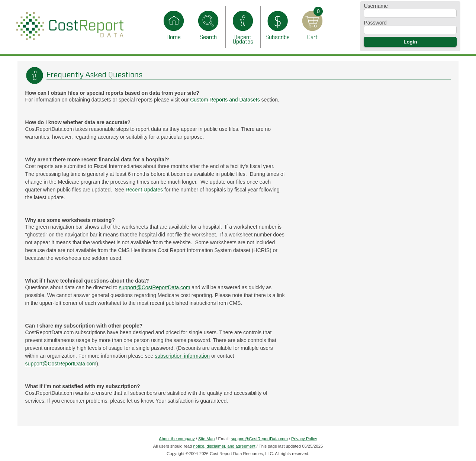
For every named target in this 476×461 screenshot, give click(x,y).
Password (375, 23)
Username (376, 6)
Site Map (206, 439)
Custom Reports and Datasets (225, 100)
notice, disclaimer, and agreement (224, 446)
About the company (177, 439)
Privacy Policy (304, 439)
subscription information (182, 356)
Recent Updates (144, 190)
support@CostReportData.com (155, 287)
